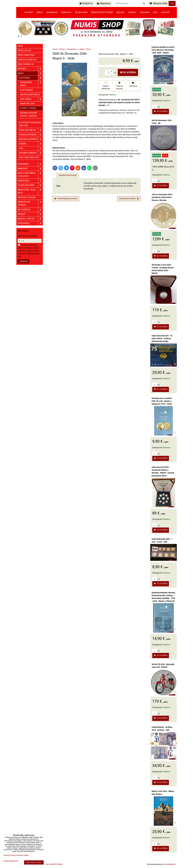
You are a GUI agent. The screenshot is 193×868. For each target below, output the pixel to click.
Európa (31, 144)
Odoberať (24, 261)
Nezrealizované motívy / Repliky (29, 114)
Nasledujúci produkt (129, 198)
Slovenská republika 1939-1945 (30, 124)
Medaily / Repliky (30, 219)
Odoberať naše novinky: (27, 236)
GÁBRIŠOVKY (30, 181)
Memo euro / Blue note (30, 191)
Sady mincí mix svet (29, 157)
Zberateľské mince (30, 95)
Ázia (31, 148)
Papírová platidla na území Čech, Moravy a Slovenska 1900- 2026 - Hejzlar (163, 50)
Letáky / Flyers (28, 108)
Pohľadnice (30, 223)
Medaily (121, 12)
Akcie (20, 46)
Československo (31, 135)
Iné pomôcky (30, 210)
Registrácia (104, 3)
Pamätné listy (28, 104)
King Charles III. (26, 64)
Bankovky (66, 12)
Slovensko (31, 78)
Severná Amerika (31, 153)
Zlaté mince (26, 90)
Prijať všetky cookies (34, 862)
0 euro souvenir (30, 185)
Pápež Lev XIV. (24, 51)
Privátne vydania (27, 197)
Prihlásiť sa (86, 3)
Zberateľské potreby (102, 12)
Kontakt (165, 12)
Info (155, 12)
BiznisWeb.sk (170, 864)
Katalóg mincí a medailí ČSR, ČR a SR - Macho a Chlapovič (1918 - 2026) (162, 401)
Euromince (52, 12)
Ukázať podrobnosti (11, 861)
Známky (132, 12)
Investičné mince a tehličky (30, 175)
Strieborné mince (31, 84)
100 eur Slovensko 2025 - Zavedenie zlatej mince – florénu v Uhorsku (162, 197)
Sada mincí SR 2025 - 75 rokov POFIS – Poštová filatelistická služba (162, 339)
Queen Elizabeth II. (27, 60)
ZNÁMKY (30, 214)
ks (156, 107)
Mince (40, 12)
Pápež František (26, 55)
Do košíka (128, 72)
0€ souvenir (81, 12)
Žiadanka (145, 12)
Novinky (29, 12)
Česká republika (31, 130)
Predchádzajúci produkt (66, 198)
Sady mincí (31, 99)
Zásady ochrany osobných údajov (49, 864)
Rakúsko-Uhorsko (31, 139)
